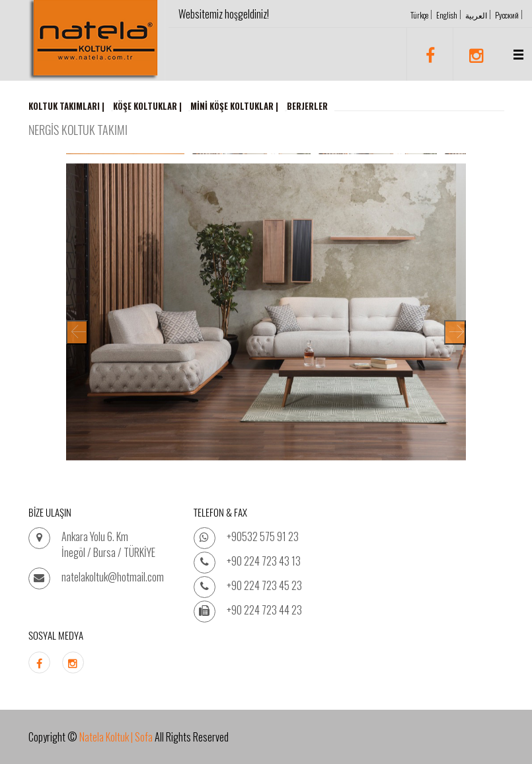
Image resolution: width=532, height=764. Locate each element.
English (447, 15)
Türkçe (419, 15)
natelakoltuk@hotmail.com (113, 577)
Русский (507, 15)
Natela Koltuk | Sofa (116, 737)
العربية (476, 15)
